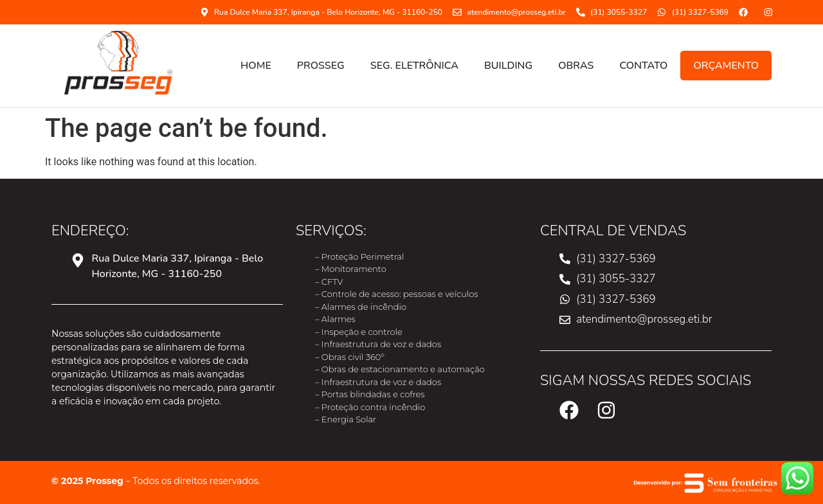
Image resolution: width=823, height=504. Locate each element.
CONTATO (643, 66)
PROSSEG (321, 66)
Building (508, 66)
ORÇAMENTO (726, 66)
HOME (256, 66)
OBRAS (576, 66)
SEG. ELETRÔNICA (414, 66)
